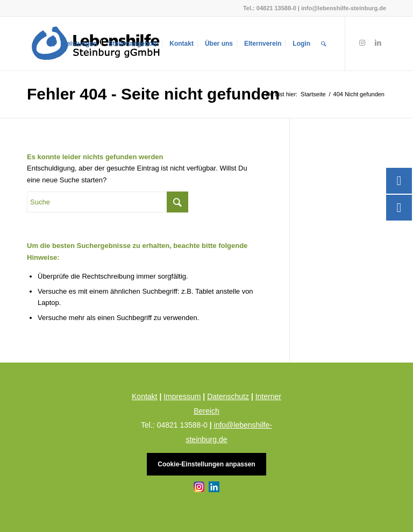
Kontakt (144, 396)
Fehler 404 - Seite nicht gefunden (153, 94)
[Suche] (323, 44)
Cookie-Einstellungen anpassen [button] (206, 464)
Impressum (182, 396)
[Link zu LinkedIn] (378, 43)
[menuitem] (80, 44)
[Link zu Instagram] (362, 43)
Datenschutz (228, 396)
